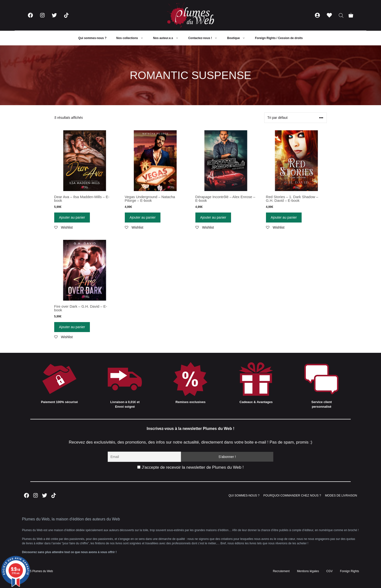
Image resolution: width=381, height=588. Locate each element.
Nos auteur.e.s (168, 38)
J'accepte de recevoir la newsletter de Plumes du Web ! (190, 467)
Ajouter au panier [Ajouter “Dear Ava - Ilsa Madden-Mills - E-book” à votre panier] (72, 217)
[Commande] (296, 118)
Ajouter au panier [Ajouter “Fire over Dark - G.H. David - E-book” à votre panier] (72, 327)
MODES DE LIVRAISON (341, 496)
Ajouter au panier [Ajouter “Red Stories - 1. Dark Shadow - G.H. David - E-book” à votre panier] (284, 217)
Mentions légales (308, 571)
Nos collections (132, 38)
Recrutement (281, 571)
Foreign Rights (349, 571)
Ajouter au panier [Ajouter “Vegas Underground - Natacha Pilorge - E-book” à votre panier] (143, 217)
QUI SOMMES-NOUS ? (244, 496)
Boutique (239, 38)
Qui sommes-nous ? (92, 38)
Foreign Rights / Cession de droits (279, 38)
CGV (329, 571)
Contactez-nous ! (205, 38)
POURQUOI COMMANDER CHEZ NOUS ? (292, 496)
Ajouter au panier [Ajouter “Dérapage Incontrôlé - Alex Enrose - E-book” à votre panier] (213, 217)
